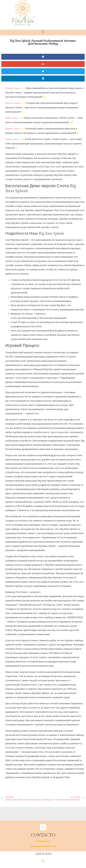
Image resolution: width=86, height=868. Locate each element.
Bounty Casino (12, 129)
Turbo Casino (12, 139)
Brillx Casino (12, 118)
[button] (43, 32)
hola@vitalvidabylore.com (43, 846)
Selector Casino (13, 103)
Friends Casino (13, 88)
